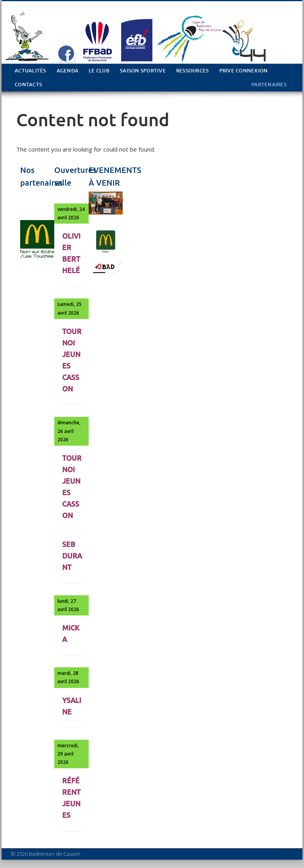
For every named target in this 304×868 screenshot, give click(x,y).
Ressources (193, 71)
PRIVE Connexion (244, 71)
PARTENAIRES (269, 85)
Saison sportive (143, 71)
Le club (99, 71)
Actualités (30, 71)
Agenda (68, 71)
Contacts (28, 85)
